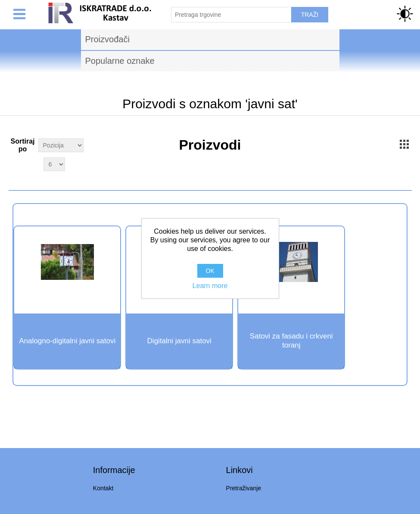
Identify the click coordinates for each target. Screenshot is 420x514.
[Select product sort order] (61, 145)
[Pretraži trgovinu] (231, 15)
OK (210, 271)
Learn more (210, 286)
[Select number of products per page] (54, 164)
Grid (404, 144)
